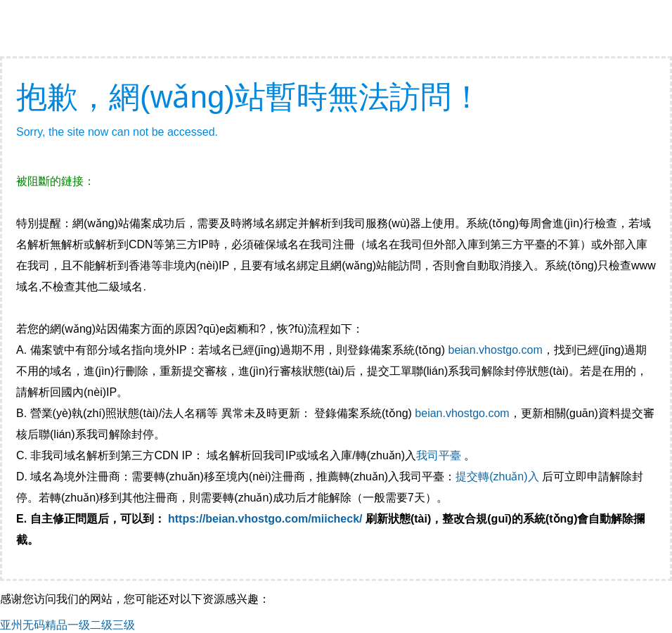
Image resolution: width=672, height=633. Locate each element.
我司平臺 (440, 455)
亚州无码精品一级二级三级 (67, 625)
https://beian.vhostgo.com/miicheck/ (265, 519)
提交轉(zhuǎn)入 (497, 477)
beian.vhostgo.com (495, 350)
